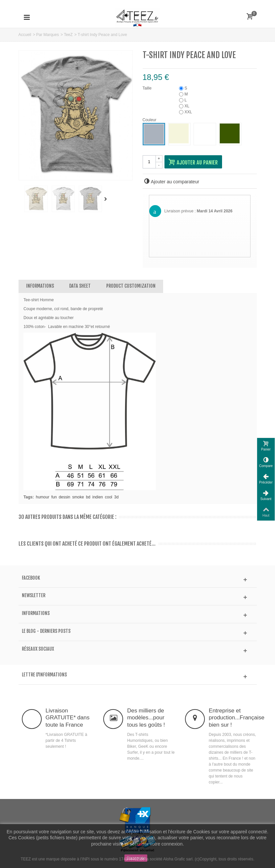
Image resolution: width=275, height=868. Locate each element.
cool (109, 497)
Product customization (131, 286)
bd (88, 497)
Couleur (150, 120)
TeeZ (68, 35)
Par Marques (47, 35)
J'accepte (136, 858)
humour (43, 497)
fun (54, 497)
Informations (40, 286)
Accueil (25, 35)
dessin (65, 497)
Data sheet (80, 286)
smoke (78, 497)
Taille (148, 88)
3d (116, 497)
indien (98, 497)
